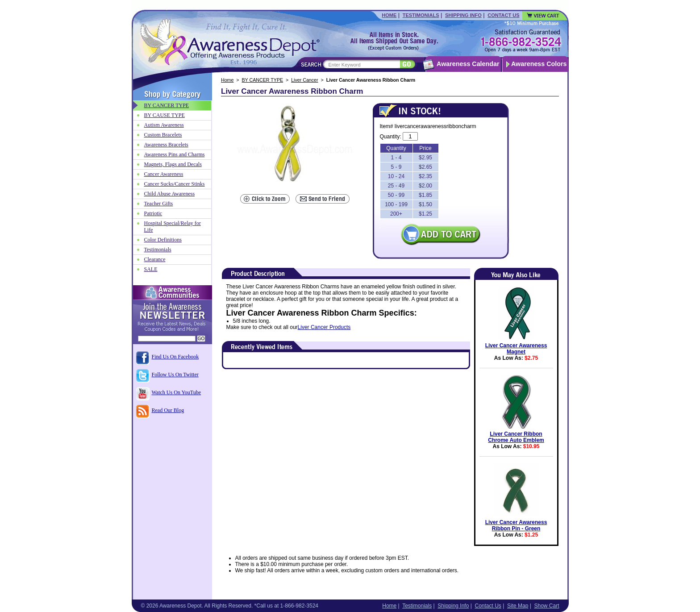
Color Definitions (163, 240)
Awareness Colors (539, 64)
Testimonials (421, 15)
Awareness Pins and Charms (175, 154)
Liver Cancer (304, 80)
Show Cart (546, 606)
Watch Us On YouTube (177, 392)
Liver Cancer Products (324, 327)
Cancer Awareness (164, 174)
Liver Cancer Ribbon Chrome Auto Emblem (516, 437)
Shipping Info (463, 15)
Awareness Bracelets (166, 145)
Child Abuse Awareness (170, 194)
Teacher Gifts (159, 204)
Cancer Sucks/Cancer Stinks (175, 184)
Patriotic (153, 213)
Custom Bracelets (163, 135)
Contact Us (503, 15)
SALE (151, 269)
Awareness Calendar (468, 64)
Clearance (155, 259)
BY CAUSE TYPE (165, 115)
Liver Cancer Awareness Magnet (516, 349)
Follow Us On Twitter (175, 375)
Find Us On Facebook (175, 357)
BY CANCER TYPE (263, 80)
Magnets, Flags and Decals (173, 164)
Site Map (518, 606)
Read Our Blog (168, 410)
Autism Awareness (164, 125)
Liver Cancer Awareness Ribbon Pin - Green (516, 525)
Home (389, 15)
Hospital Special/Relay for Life (173, 227)
